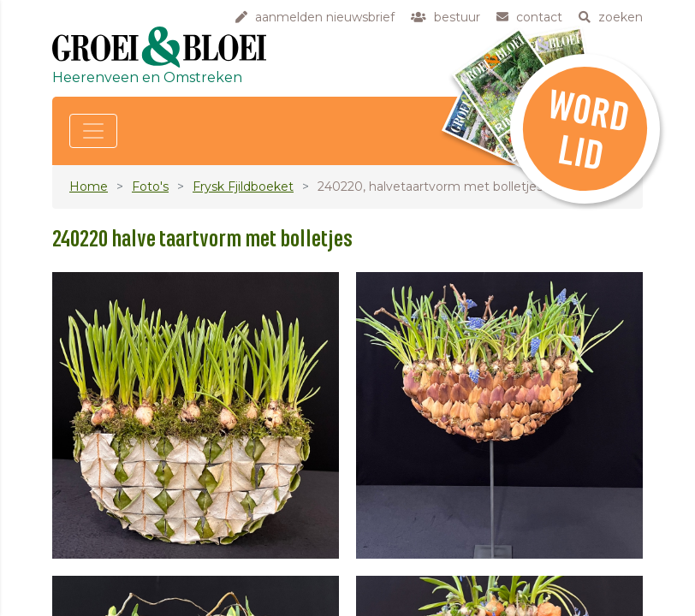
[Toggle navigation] (93, 131)
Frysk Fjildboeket (243, 187)
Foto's (150, 187)
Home (89, 187)
